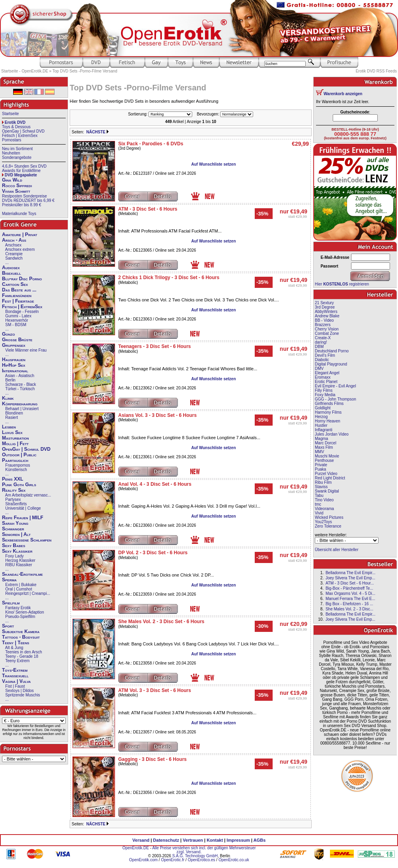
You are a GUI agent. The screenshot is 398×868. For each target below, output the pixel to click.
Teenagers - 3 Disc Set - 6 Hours (155, 346)
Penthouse (324, 460)
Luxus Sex (12, 432)
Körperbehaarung (20, 404)
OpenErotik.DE (136, 848)
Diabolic (322, 360)
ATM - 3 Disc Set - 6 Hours (148, 209)
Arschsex (13, 245)
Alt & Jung (14, 648)
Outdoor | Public (19, 455)
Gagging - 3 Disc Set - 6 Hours (152, 759)
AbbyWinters (326, 312)
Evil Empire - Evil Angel (335, 386)
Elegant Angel (327, 373)
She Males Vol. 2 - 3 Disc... (349, 609)
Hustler (321, 425)
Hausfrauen (14, 360)
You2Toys (323, 522)
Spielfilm (11, 603)
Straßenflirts (16, 504)
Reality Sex (14, 490)
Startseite (10, 114)
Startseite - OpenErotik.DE (25, 71)
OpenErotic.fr (173, 860)
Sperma (9, 580)
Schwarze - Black (20, 384)
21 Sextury (324, 303)
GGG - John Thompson (336, 399)
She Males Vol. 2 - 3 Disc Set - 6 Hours (161, 622)
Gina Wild (12, 180)
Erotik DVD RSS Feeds (376, 71)
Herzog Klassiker (20, 560)
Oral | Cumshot (19, 589)
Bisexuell (12, 273)
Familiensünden (17, 295)
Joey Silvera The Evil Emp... (350, 578)
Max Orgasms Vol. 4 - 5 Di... (350, 593)
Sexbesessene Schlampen (27, 540)
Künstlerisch (16, 470)
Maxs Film (324, 447)
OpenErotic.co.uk (234, 860)
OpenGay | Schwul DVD (23, 131)
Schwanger (13, 529)
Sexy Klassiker (17, 551)
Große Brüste (17, 340)
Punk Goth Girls (19, 485)
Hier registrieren (342, 284)
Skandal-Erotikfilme (22, 574)
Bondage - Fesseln (22, 312)
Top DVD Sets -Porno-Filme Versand (85, 71)
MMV (319, 452)
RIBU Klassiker (19, 565)
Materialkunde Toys (19, 214)
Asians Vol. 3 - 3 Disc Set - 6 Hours (157, 415)
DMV (319, 369)
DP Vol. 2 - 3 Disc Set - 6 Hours (153, 553)
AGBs (260, 840)
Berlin (10, 380)
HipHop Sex (14, 365)
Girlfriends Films (329, 404)
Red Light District (330, 478)
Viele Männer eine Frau (26, 350)
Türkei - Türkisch (20, 389)
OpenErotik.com (143, 860)
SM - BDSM (16, 325)
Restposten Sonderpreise (24, 196)
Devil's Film (325, 355)
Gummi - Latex (18, 316)
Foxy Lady (14, 556)
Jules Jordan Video (332, 434)
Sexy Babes (14, 545)
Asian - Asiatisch (20, 376)
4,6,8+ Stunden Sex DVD (24, 166)
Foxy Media (325, 395)
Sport (8, 626)
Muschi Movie (327, 456)
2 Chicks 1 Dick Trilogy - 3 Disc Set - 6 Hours (169, 278)
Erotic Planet (326, 382)
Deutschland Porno (332, 351)
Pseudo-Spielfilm (20, 617)
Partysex (13, 499)
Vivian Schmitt (16, 191)
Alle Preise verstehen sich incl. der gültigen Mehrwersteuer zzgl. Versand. (204, 850)
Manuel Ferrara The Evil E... (350, 599)
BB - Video (324, 320)
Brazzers (323, 325)
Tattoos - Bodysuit (21, 637)
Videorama (324, 509)
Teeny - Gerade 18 (22, 656)
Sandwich (14, 258)
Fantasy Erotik (18, 608)
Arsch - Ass (14, 240)
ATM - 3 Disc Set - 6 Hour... (350, 583)
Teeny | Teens (16, 643)
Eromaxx (323, 377)
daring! (321, 342)
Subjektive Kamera (21, 631)
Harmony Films (328, 412)
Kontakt (215, 840)
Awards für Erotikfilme (21, 171)
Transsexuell (15, 676)
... (7, 263)
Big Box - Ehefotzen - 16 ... (349, 604)
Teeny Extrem (17, 661)
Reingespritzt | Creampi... (28, 593)
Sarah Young (15, 523)
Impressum (238, 840)
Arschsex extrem (20, 249)
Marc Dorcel (326, 443)
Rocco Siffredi (17, 186)
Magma (321, 439)
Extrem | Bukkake (21, 585)
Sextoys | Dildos (20, 691)
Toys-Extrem (15, 670)
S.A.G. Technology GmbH (195, 856)
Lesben (9, 427)
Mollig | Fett (15, 444)
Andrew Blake (327, 316)
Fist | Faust (15, 686)
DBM (319, 347)
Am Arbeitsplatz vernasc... (28, 495)
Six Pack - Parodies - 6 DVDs (151, 144)
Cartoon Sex (15, 284)
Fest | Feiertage (18, 301)
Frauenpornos (18, 465)
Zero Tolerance (328, 526)
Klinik (8, 398)
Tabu (319, 496)
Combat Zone (327, 333)
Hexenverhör (17, 320)
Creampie (14, 254)
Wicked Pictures (329, 517)
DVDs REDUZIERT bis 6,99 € (28, 200)
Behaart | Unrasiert (22, 409)
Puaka (320, 469)
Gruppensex (14, 345)
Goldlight (323, 408)
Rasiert (12, 417)
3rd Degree (325, 307)
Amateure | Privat (20, 235)
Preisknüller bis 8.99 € (21, 205)
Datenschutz (166, 840)
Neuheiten (11, 153)
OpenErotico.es (202, 860)
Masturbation (16, 438)
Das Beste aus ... (19, 290)
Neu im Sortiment (17, 149)
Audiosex (11, 268)
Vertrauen (193, 840)
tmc (318, 504)
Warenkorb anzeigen (343, 94)
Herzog (321, 417)
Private (321, 465)
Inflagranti (324, 430)
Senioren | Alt (16, 534)
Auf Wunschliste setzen (213, 164)
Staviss (321, 487)
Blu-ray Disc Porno (22, 279)
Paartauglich (15, 460)
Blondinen (14, 413)
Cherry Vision (327, 329)
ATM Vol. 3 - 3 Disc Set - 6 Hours (155, 690)
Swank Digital (327, 491)
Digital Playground (331, 364)
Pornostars (12, 140)
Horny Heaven (328, 421)
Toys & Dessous (16, 127)
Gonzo (8, 334)
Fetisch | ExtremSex (20, 136)
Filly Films (324, 390)
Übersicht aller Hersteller (337, 550)
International (15, 371)
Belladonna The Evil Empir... (350, 573)
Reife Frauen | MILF (23, 518)
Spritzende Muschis (22, 695)
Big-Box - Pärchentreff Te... (349, 588)
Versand (141, 840)
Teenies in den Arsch (23, 652)
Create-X (323, 338)
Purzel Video (326, 474)
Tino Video (324, 500)
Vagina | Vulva (16, 681)
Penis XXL (13, 479)
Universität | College (23, 508)
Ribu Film (323, 482)
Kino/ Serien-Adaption (24, 612)
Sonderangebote (17, 157)
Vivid (319, 513)
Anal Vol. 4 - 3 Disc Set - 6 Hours (155, 484)
